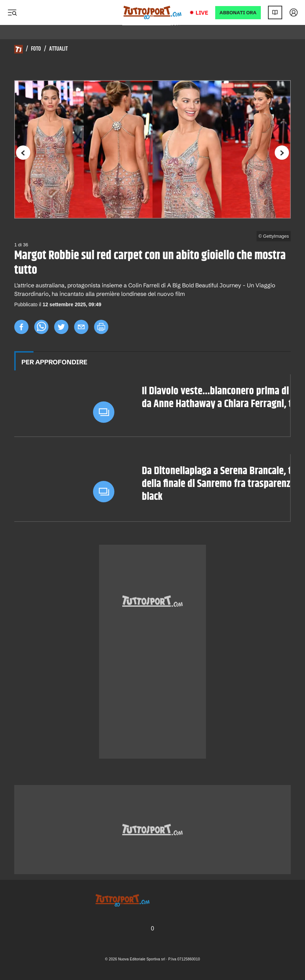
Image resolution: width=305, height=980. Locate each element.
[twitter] (61, 327)
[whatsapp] (41, 327)
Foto (36, 49)
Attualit (58, 49)
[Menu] (12, 12)
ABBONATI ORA (238, 13)
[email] (81, 327)
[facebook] (21, 327)
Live (202, 13)
